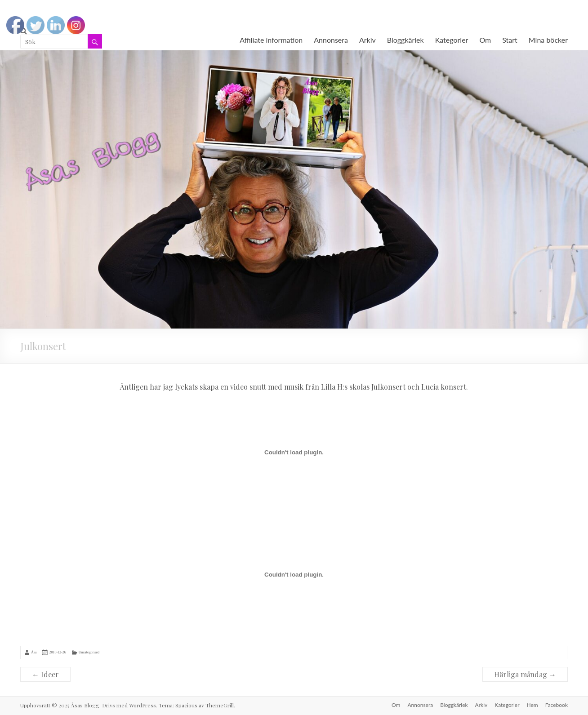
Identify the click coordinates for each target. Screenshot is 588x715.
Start (510, 40)
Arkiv (367, 40)
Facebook (557, 705)
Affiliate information (271, 40)
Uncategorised (89, 652)
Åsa (34, 652)
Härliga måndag (525, 674)
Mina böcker (548, 40)
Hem (532, 705)
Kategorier (452, 40)
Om (485, 40)
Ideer (45, 674)
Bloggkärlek (405, 40)
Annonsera (331, 40)
